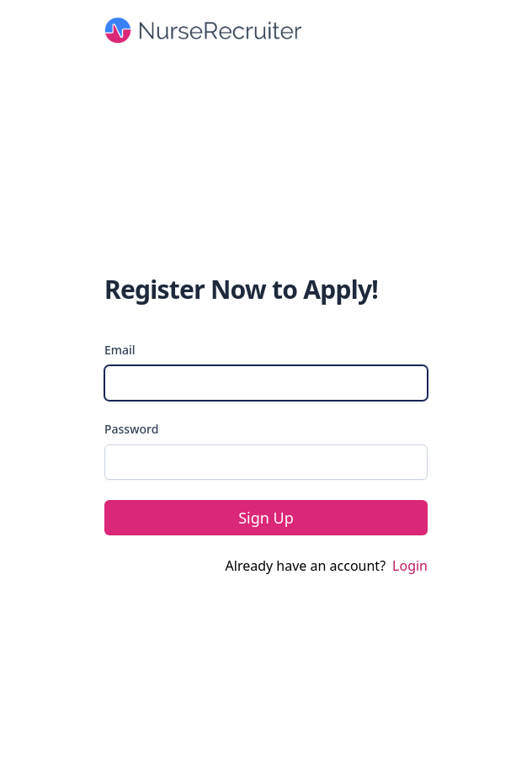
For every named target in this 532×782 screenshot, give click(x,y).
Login (410, 566)
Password (131, 429)
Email (120, 350)
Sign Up (266, 518)
